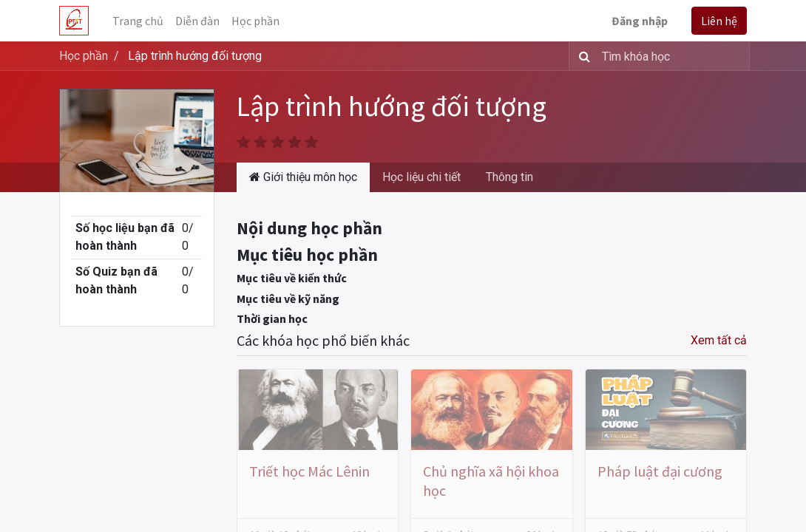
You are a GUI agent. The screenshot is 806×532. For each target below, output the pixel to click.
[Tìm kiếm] (582, 56)
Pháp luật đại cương (660, 471)
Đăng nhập (640, 21)
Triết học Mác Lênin (309, 471)
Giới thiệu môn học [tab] (303, 177)
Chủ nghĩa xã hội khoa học (491, 481)
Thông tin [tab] (509, 177)
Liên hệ (719, 21)
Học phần (84, 56)
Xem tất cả (719, 340)
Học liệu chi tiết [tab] (421, 177)
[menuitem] (138, 21)
